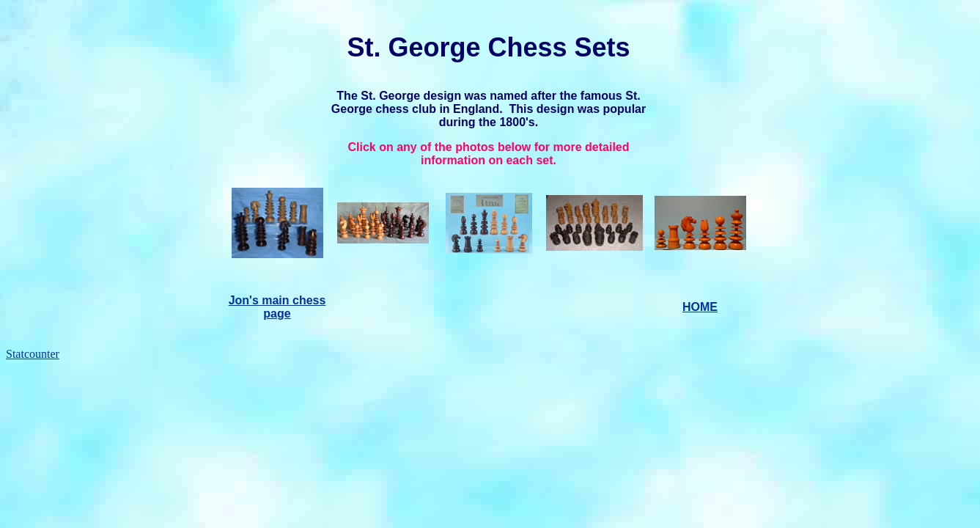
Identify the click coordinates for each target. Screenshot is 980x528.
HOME (700, 307)
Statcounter (33, 354)
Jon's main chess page (277, 307)
